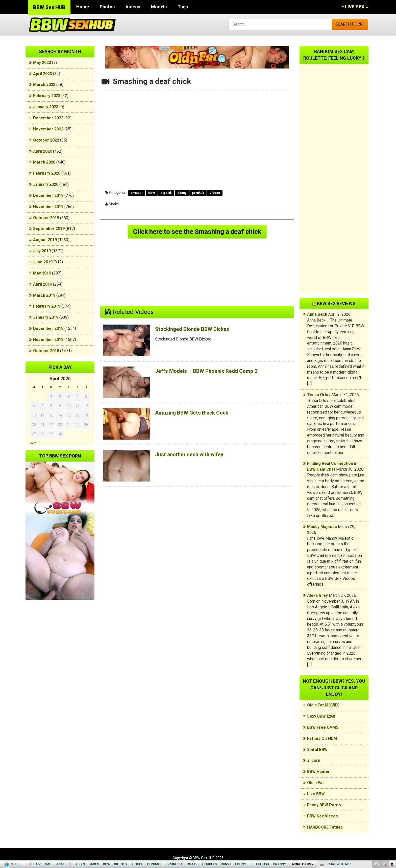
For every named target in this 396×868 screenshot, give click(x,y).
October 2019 (46, 218)
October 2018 (46, 351)
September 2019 (49, 229)
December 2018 (48, 328)
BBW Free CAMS (323, 727)
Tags (183, 7)
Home (83, 7)
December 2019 (48, 196)
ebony (182, 193)
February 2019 (47, 306)
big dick (166, 193)
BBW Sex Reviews (336, 303)
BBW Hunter (318, 772)
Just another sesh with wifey (195, 455)
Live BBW (316, 794)
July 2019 (42, 251)
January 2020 (46, 184)
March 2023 (44, 85)
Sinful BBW (317, 750)
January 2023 (46, 107)
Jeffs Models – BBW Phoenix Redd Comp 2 (215, 372)
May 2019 (42, 273)
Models (159, 7)
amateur (137, 193)
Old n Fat (315, 783)
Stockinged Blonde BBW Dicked (199, 330)
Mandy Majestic (322, 527)
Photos (107, 7)
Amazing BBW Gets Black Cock (198, 414)
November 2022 (48, 129)
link (392, 789)
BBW (152, 193)
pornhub (198, 193)
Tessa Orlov (319, 395)
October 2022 (46, 140)
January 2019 (46, 317)
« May (33, 443)
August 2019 (45, 240)
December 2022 (48, 118)
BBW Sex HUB (49, 7)
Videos (133, 7)
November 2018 (48, 340)
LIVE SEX (355, 7)
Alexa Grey (317, 595)
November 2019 (48, 207)
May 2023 (42, 63)
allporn (314, 760)
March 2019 (44, 295)
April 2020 (43, 151)
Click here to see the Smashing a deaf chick (197, 232)
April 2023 (43, 74)
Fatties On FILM (322, 738)
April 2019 (43, 284)
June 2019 (43, 262)
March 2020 (44, 162)
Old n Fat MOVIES (323, 705)
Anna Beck (317, 314)
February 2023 (47, 96)
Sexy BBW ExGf (321, 716)
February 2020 (47, 173)
